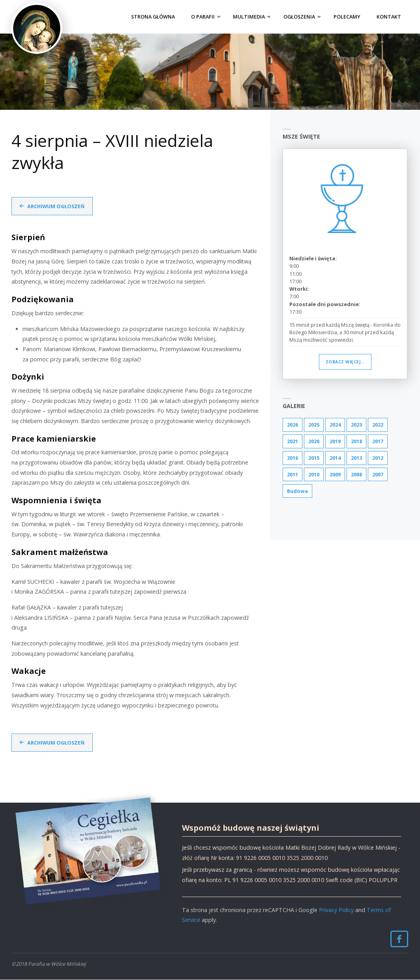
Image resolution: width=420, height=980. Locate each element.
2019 (335, 441)
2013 (356, 458)
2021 (292, 441)
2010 (314, 475)
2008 (356, 475)
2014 (335, 458)
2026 (292, 425)
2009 (335, 475)
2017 (378, 441)
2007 (378, 475)
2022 (378, 425)
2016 (292, 458)
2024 (335, 425)
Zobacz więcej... (345, 362)
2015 (314, 458)
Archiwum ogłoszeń (57, 206)
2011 (292, 475)
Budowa (298, 491)
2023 (356, 425)
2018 (356, 441)
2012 (378, 458)
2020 (314, 441)
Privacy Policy (336, 910)
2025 (314, 425)
